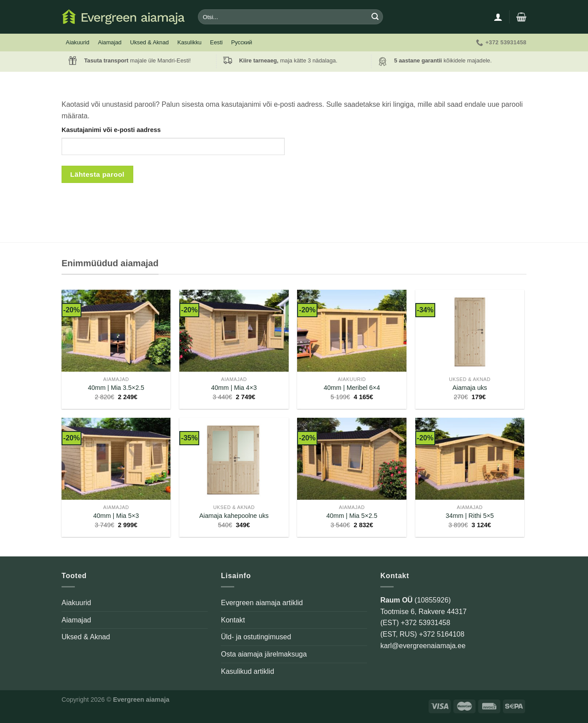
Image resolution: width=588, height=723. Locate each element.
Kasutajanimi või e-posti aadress (111, 130)
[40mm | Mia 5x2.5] (352, 459)
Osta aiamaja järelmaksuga (264, 654)
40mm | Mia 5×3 (116, 516)
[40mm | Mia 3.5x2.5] (116, 331)
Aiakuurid (78, 42)
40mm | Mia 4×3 (234, 388)
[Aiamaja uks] (470, 331)
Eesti (216, 42)
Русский (242, 42)
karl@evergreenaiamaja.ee (423, 646)
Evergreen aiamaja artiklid (262, 603)
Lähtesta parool (98, 174)
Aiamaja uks (470, 388)
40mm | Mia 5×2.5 (352, 516)
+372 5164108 (442, 634)
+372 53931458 (426, 623)
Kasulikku (189, 42)
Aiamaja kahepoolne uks (234, 516)
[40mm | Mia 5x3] (116, 459)
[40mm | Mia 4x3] (234, 331)
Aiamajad (110, 42)
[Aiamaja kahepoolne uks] (234, 459)
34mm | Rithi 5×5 (470, 516)
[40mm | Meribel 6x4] (352, 331)
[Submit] (375, 17)
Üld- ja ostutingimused (256, 637)
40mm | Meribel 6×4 (352, 388)
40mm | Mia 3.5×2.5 (116, 388)
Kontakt (233, 620)
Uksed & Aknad (150, 42)
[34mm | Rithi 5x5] (470, 459)
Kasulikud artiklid (248, 671)
